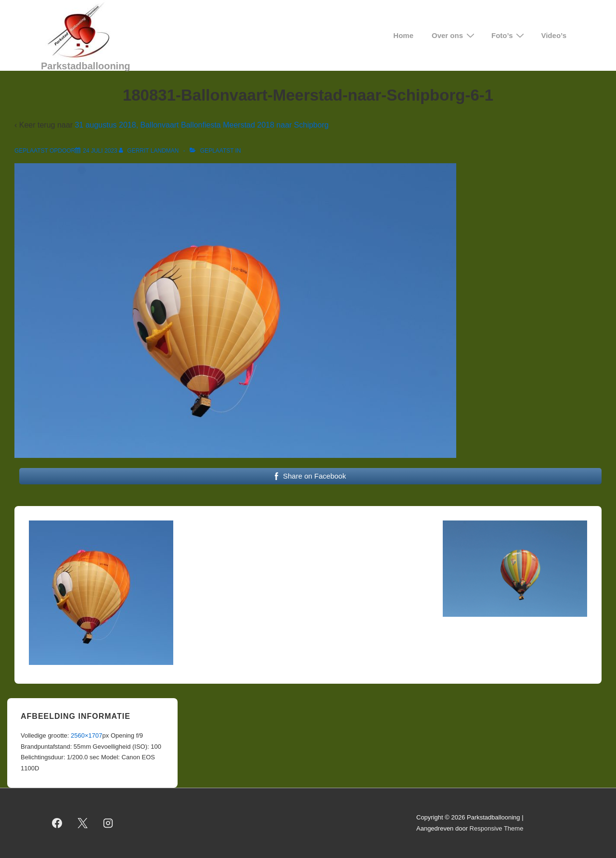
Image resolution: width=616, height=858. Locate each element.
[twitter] (83, 823)
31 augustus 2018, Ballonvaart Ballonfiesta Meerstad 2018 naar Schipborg (201, 125)
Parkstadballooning (86, 66)
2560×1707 (86, 735)
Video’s (554, 35)
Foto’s (509, 35)
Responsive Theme (497, 828)
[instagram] (108, 823)
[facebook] (57, 823)
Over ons (454, 35)
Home (403, 35)
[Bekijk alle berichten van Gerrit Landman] (150, 151)
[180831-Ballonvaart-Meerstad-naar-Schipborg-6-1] (100, 151)
